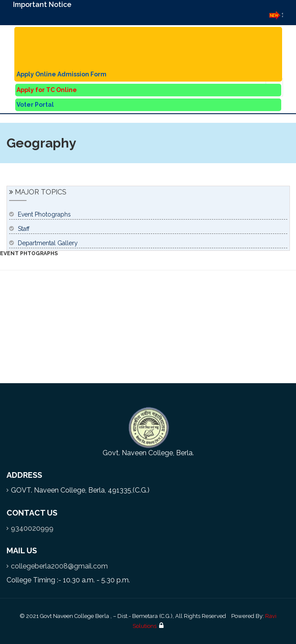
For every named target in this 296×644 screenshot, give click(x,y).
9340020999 (32, 528)
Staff (24, 229)
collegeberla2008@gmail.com (59, 566)
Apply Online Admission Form (62, 74)
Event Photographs (44, 214)
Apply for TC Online (47, 90)
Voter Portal (35, 105)
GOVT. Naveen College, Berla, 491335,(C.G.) (80, 490)
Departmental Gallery (48, 243)
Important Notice (42, 5)
